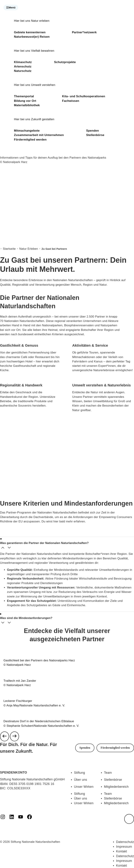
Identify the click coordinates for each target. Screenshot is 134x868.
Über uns (81, 780)
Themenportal (24, 96)
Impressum (124, 847)
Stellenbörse (95, 135)
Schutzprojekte (65, 62)
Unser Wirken (84, 787)
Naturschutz (23, 71)
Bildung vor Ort (25, 101)
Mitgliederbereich (116, 787)
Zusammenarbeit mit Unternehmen (39, 135)
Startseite (9, 249)
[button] (11, 8)
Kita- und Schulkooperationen (84, 96)
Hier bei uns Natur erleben (32, 21)
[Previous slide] (5, 736)
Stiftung (79, 773)
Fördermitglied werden (30, 140)
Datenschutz (125, 842)
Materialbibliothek (27, 105)
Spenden (93, 131)
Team (108, 773)
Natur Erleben (29, 249)
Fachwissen (71, 101)
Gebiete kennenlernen (30, 32)
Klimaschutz (23, 62)
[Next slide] (14, 736)
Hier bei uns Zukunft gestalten (34, 119)
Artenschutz (23, 67)
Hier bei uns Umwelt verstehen (35, 85)
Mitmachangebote (27, 131)
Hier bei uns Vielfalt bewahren (34, 51)
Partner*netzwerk (84, 32)
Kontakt (122, 851)
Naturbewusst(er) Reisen (32, 37)
